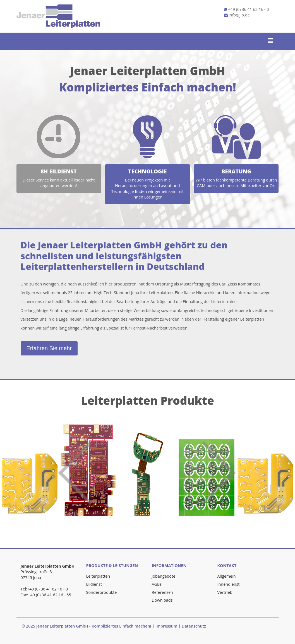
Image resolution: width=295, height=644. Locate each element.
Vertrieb (225, 592)
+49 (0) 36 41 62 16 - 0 (246, 9)
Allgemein (227, 576)
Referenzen (162, 592)
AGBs (157, 584)
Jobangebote (164, 576)
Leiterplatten (98, 576)
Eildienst (94, 584)
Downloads (162, 600)
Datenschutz (194, 626)
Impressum (166, 626)
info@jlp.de (237, 15)
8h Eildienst (59, 171)
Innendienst (229, 584)
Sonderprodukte (102, 592)
